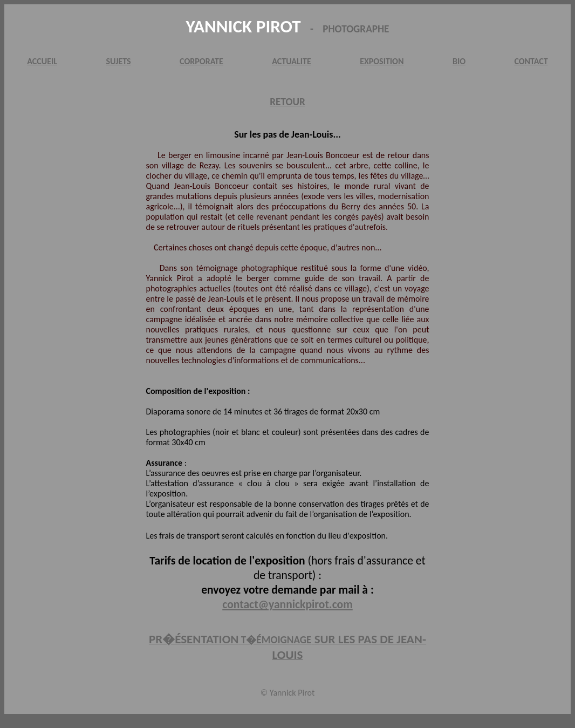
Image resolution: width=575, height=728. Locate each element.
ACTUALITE (291, 61)
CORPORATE (201, 61)
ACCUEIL (42, 61)
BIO (459, 61)
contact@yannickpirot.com (287, 604)
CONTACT (531, 61)
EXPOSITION (382, 61)
